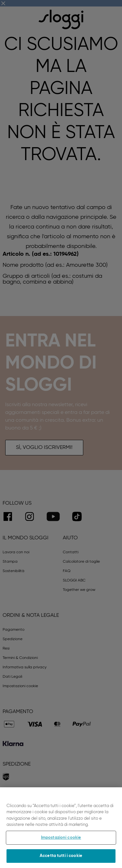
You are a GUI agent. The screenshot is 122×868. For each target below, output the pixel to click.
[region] (61, 828)
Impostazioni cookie (61, 838)
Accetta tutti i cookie (61, 856)
